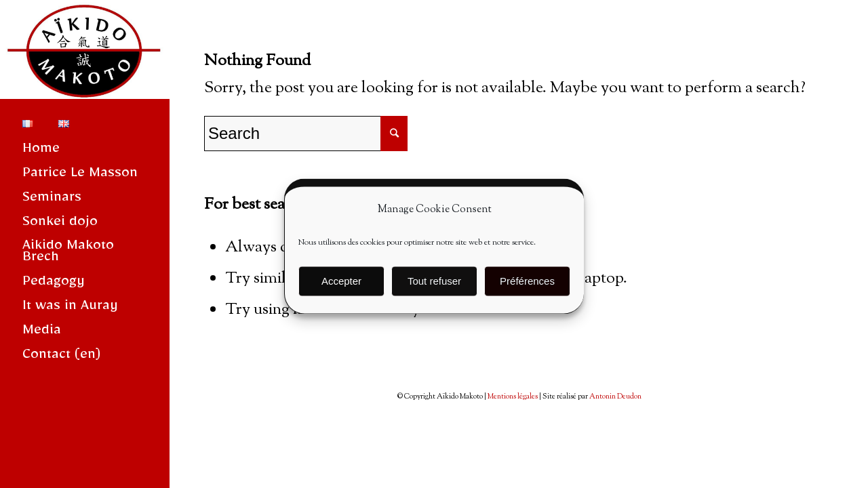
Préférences (527, 286)
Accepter (341, 286)
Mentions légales (513, 396)
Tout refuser (434, 286)
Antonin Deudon (615, 396)
